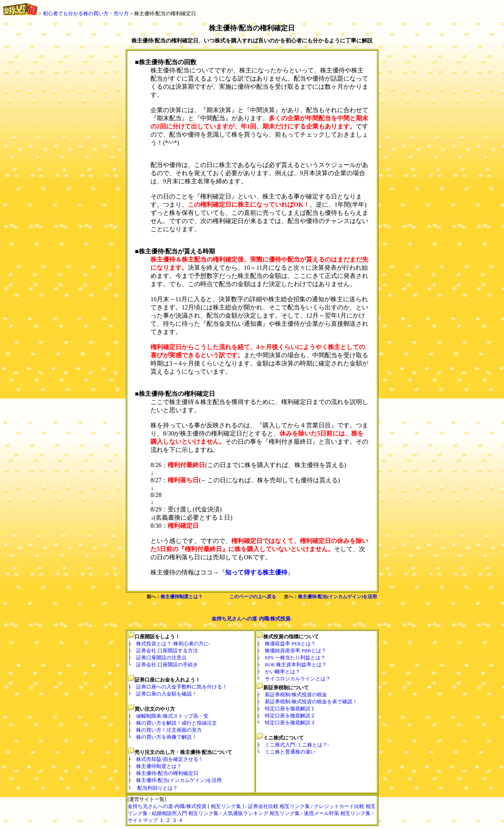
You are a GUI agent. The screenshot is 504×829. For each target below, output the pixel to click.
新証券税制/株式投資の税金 (296, 695)
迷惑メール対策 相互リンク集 (337, 813)
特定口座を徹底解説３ (290, 723)
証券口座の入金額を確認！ (166, 694)
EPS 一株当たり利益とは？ (295, 658)
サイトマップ (143, 820)
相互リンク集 (226, 806)
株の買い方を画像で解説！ (166, 737)
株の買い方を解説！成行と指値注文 (177, 723)
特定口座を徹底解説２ (290, 716)
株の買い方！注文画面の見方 (169, 730)
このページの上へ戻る (253, 597)
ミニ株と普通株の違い (290, 752)
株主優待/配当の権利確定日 (165, 13)
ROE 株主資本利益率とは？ (296, 665)
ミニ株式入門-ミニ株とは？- (297, 745)
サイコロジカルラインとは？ (298, 679)
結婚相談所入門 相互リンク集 (185, 813)
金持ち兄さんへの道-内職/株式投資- (252, 619)
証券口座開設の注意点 (161, 658)
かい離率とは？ (283, 672)
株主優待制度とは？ (182, 597)
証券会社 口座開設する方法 (167, 651)
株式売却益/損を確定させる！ (170, 759)
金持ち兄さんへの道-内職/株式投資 (167, 806)
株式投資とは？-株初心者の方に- (173, 644)
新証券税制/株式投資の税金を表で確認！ (311, 702)
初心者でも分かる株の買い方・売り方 (86, 13)
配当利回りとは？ (157, 788)
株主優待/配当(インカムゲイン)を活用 (337, 597)
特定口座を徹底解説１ (290, 709)
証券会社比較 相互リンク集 (279, 806)
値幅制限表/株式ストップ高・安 (172, 716)
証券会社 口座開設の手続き (167, 665)
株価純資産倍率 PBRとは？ (296, 651)
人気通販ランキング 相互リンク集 (261, 813)
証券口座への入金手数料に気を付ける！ (182, 687)
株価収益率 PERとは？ (290, 644)
